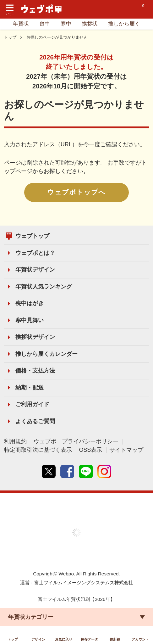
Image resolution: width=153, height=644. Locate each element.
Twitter (49, 472)
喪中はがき (30, 303)
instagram (104, 472)
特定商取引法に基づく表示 (38, 450)
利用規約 (15, 441)
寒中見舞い (30, 320)
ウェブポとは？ (35, 253)
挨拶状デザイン (35, 337)
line (86, 472)
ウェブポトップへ (76, 192)
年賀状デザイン (35, 270)
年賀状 (21, 24)
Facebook (67, 472)
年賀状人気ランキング (44, 287)
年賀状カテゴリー (31, 615)
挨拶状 (90, 24)
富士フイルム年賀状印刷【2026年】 (76, 599)
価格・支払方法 (35, 371)
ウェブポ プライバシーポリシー (76, 441)
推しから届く (124, 24)
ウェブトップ (32, 236)
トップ (10, 37)
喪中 (45, 24)
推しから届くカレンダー (46, 354)
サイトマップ (126, 450)
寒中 (66, 24)
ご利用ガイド (32, 404)
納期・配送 (30, 388)
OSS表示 (90, 450)
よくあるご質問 (35, 421)
